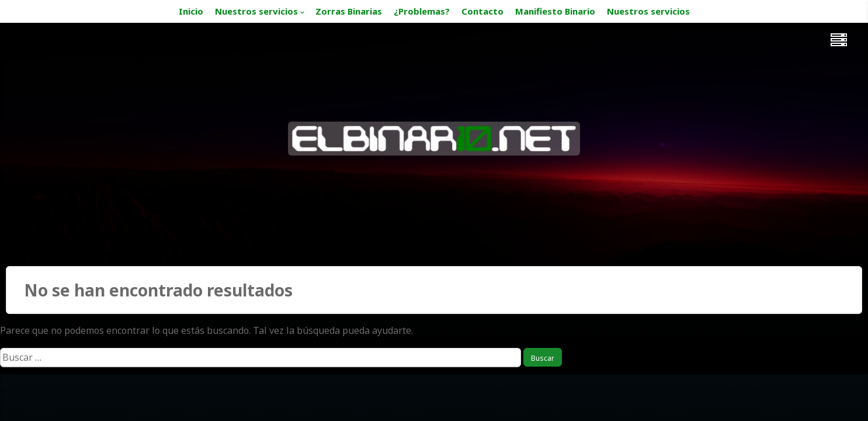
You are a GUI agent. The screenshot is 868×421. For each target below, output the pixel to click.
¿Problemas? (422, 11)
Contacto (482, 11)
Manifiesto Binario (555, 11)
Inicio (191, 11)
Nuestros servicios (256, 11)
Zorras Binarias (349, 11)
